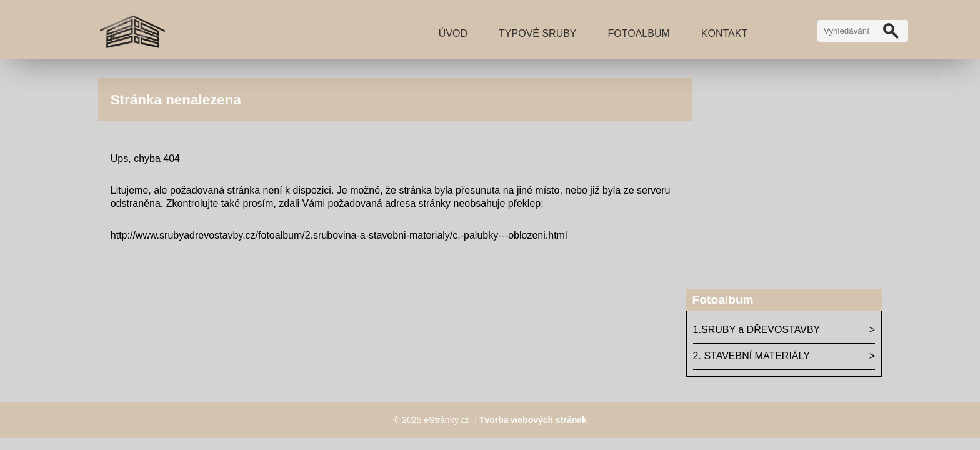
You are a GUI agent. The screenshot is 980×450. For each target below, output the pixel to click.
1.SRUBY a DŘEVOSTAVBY (757, 330)
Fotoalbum (639, 33)
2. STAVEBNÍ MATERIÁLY (752, 356)
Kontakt (724, 33)
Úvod (453, 33)
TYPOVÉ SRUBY (537, 33)
